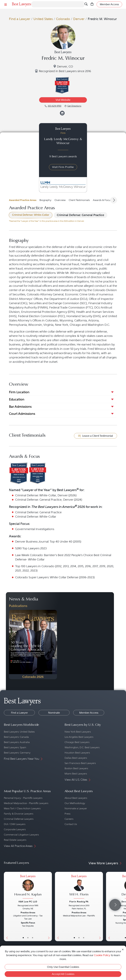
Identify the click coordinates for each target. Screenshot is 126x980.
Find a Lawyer (20, 19)
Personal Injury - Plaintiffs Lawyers (23, 798)
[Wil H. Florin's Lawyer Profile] (79, 887)
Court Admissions (22, 414)
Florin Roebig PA (79, 902)
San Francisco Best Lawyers (80, 763)
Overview (60, 200)
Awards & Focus (102, 200)
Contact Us (71, 824)
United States (43, 19)
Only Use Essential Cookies (63, 967)
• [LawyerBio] (28, 938)
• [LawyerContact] (33, 938)
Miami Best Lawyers (76, 774)
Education (17, 399)
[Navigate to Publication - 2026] (33, 645)
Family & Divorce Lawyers (19, 814)
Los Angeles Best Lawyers (79, 737)
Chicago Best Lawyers (77, 742)
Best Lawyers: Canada (16, 737)
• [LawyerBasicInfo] (23, 938)
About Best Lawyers (76, 798)
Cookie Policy (102, 955)
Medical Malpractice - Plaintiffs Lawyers (26, 803)
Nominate (54, 713)
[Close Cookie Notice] (123, 949)
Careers (69, 819)
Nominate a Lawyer (76, 808)
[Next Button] (49, 906)
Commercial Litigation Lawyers (21, 835)
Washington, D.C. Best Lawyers (82, 747)
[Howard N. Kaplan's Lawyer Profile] (28, 887)
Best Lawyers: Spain (15, 747)
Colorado (63, 19)
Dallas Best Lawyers (76, 758)
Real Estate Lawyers (15, 840)
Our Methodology (75, 803)
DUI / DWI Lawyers (15, 824)
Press (67, 814)
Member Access (89, 713)
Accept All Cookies (63, 974)
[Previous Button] (6, 906)
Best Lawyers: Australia (17, 742)
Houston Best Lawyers (77, 753)
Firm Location (19, 392)
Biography (45, 200)
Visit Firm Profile (63, 167)
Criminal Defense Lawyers (19, 819)
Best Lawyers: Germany (17, 753)
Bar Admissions (20, 407)
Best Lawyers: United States (19, 732)
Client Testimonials (79, 200)
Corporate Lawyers (15, 829)
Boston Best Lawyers (76, 768)
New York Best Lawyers (78, 732)
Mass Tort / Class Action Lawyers (22, 808)
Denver (79, 19)
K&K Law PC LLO (28, 902)
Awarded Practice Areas (23, 200)
